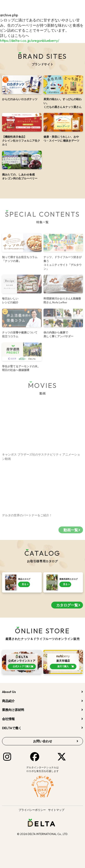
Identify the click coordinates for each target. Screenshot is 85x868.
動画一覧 (71, 532)
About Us (9, 692)
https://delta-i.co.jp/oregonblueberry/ (30, 41)
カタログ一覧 (67, 605)
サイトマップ (56, 810)
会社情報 (8, 719)
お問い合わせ (43, 741)
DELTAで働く (12, 728)
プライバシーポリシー (32, 810)
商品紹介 (8, 701)
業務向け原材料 (13, 710)
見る (24, 584)
